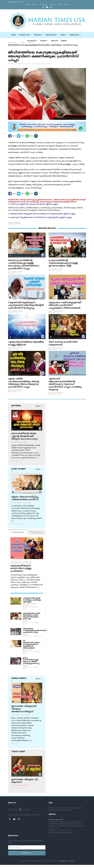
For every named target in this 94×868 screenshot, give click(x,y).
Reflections (75, 35)
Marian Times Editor (43, 67)
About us (28, 5)
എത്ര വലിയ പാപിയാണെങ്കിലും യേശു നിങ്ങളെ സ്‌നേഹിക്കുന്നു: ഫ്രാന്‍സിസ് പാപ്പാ (24, 386)
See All (39, 409)
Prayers (44, 41)
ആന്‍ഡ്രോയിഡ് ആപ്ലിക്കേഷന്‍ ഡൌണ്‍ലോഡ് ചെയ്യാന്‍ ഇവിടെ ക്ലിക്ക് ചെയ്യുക (43, 217)
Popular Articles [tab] (18, 536)
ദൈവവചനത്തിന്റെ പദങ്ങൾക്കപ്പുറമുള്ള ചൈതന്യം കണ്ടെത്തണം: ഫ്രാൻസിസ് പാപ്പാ (24, 268)
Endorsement (53, 5)
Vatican (31, 46)
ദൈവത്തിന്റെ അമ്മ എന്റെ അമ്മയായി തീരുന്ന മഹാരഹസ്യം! (25, 440)
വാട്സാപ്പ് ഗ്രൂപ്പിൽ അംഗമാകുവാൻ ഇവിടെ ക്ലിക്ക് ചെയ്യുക (34, 208)
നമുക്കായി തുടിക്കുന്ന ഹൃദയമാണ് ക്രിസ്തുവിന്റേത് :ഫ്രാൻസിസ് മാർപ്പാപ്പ (26, 309)
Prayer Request (43, 5)
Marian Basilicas (16, 506)
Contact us (35, 5)
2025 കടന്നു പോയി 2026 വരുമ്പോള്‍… (63, 347)
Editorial (66, 5)
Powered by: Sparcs (67, 864)
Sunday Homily (26, 718)
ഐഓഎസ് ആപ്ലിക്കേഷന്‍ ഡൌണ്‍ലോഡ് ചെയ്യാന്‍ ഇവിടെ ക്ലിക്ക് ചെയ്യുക (41, 221)
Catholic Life (25, 35)
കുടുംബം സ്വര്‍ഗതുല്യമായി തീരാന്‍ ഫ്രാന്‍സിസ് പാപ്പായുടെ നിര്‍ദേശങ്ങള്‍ (65, 309)
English (64, 41)
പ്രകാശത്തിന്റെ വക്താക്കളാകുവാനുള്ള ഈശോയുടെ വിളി (63, 266)
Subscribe (27, 856)
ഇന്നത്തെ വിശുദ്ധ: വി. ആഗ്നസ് (25, 784)
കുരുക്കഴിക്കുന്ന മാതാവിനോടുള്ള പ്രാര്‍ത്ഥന (21, 572)
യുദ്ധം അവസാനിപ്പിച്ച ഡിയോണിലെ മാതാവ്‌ (25, 502)
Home (14, 35)
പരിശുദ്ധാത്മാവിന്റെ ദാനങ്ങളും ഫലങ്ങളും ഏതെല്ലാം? (32, 603)
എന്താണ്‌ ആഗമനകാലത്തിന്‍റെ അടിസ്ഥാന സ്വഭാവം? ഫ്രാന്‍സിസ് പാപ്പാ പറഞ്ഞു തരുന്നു (65, 388)
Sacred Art (32, 41)
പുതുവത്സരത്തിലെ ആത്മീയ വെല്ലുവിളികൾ (26, 347)
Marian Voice (52, 35)
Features (38, 35)
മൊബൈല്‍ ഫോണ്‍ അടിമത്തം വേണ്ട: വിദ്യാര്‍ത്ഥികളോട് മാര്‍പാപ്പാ (31, 619)
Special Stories (13, 275)
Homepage (12, 46)
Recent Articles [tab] (36, 536)
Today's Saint (25, 789)
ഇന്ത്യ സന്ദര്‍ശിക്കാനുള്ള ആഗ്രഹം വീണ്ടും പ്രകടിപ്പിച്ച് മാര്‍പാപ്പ (31, 664)
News (64, 35)
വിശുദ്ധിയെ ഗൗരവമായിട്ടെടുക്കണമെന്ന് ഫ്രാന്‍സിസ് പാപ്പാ (35, 634)
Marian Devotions (16, 566)
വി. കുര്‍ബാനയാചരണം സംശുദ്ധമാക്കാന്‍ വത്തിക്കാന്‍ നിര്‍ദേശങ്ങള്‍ (31, 648)
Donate (60, 5)
